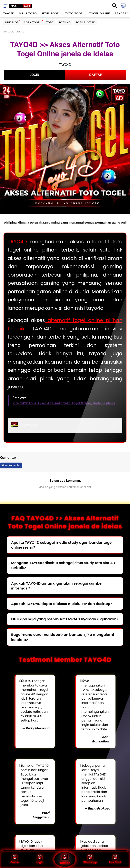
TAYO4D (9, 13)
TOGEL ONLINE (99, 13)
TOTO (50, 22)
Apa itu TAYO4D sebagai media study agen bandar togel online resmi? (62, 545)
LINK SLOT (12, 22)
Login (40, 859)
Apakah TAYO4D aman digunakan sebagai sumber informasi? (57, 586)
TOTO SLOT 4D (85, 22)
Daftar (65, 859)
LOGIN (34, 75)
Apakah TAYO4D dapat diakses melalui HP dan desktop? (62, 604)
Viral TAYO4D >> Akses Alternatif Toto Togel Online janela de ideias (64, 403)
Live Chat (115, 859)
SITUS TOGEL (51, 13)
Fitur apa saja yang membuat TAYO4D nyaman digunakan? (65, 619)
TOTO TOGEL (75, 13)
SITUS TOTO (28, 13)
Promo (15, 859)
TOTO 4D (65, 22)
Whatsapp (90, 859)
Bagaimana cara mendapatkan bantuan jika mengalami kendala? (63, 637)
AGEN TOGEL (32, 22)
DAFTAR (96, 75)
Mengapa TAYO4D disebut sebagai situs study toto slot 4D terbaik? (63, 565)
